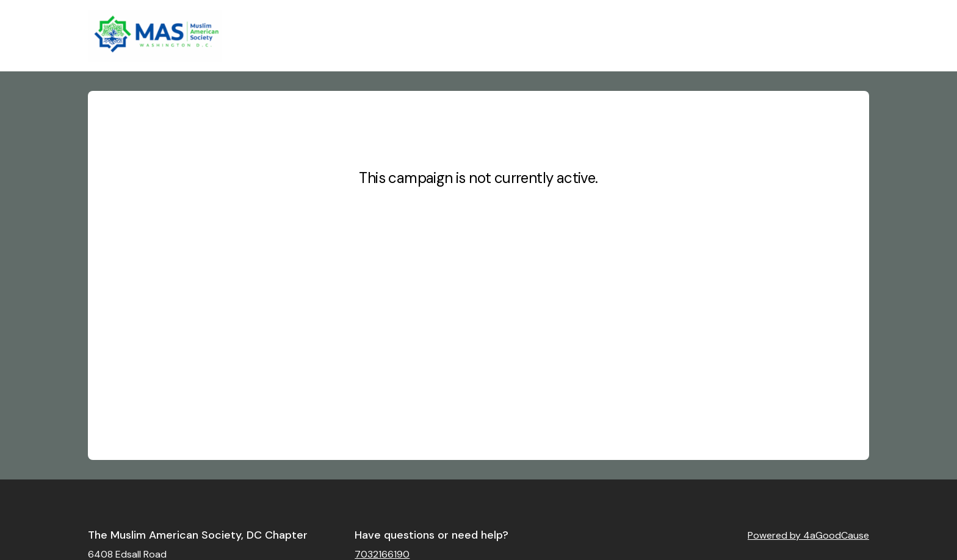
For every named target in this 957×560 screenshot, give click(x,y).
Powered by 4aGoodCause (808, 535)
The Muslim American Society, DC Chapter (198, 535)
